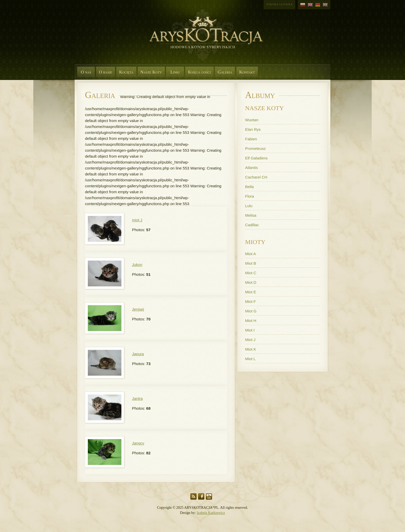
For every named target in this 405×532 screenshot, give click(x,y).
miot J (137, 220)
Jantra (137, 398)
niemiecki (318, 5)
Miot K (251, 349)
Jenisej (138, 309)
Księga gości (199, 72)
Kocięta (126, 72)
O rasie (106, 72)
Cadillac (252, 225)
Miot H (251, 321)
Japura (138, 354)
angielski (310, 5)
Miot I (250, 330)
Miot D (251, 282)
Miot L (250, 359)
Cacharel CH (256, 177)
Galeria (225, 72)
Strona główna (279, 4)
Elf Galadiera (256, 158)
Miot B (251, 263)
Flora (250, 196)
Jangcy (138, 443)
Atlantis (251, 168)
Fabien (251, 139)
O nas (86, 72)
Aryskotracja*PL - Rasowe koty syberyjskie (204, 39)
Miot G (251, 311)
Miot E (251, 292)
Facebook (201, 497)
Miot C (251, 273)
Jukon (137, 265)
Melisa (251, 215)
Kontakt (247, 72)
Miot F (251, 301)
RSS (193, 497)
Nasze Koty (151, 72)
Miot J (250, 340)
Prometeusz (255, 148)
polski (303, 5)
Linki (175, 72)
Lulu (249, 206)
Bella (249, 187)
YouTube (209, 497)
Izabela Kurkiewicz (211, 513)
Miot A (251, 254)
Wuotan (252, 120)
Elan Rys (253, 129)
